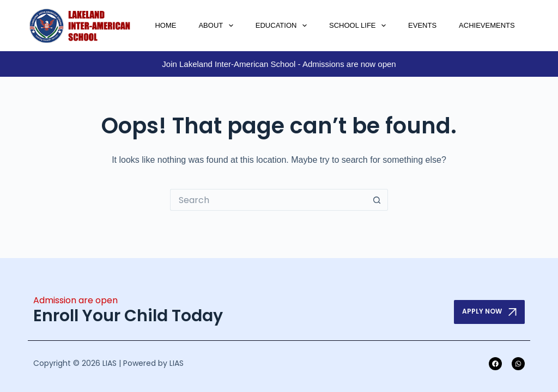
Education (283, 26)
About (218, 26)
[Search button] (377, 200)
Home (165, 25)
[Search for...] (268, 200)
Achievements (487, 25)
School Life (360, 26)
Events (422, 25)
